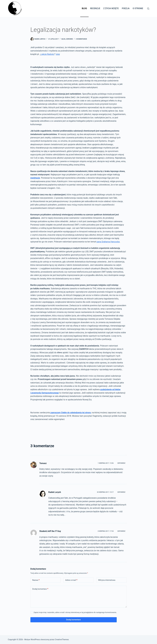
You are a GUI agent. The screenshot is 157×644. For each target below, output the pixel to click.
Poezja (126, 8)
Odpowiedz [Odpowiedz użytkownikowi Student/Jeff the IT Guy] (121, 531)
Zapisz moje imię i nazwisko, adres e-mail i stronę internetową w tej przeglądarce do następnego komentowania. (75, 612)
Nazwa (36, 580)
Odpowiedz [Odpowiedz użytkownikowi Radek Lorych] (121, 492)
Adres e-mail (71, 580)
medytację (35, 178)
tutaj (58, 54)
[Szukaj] (148, 9)
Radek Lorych (55, 492)
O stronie (138, 8)
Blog (84, 8)
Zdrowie (69, 39)
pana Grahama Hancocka (108, 242)
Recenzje (95, 8)
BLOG (63, 39)
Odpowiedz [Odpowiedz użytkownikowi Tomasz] (121, 463)
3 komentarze (81, 39)
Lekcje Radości (48, 54)
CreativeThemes (62, 640)
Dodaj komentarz (40, 589)
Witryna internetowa (107, 580)
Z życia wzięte (111, 8)
